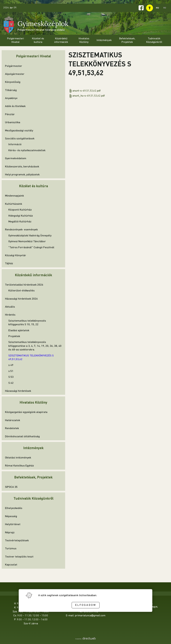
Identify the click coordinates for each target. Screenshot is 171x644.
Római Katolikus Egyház (19, 465)
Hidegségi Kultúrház (21, 215)
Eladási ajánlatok (19, 330)
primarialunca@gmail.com (90, 616)
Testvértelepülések (17, 540)
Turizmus (11, 548)
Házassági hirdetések (18, 391)
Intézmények (33, 448)
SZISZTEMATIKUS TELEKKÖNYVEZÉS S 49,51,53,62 (31, 357)
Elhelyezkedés (14, 508)
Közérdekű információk (33, 275)
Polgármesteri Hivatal (33, 56)
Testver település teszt (19, 556)
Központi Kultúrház (20, 209)
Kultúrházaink (14, 204)
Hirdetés (10, 314)
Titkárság (11, 90)
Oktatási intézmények (18, 457)
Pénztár (10, 114)
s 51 (11, 371)
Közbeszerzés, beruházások (22, 166)
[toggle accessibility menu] (150, 8)
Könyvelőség (13, 82)
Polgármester (14, 66)
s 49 (11, 365)
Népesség (11, 516)
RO (165, 8)
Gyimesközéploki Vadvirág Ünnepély (30, 235)
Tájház (9, 263)
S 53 (11, 377)
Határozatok (13, 420)
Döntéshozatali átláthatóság (22, 436)
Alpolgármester (15, 74)
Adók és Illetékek (15, 106)
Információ (15, 144)
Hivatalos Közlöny (33, 402)
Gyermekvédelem (16, 158)
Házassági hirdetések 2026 (21, 298)
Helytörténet (13, 524)
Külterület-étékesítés (21, 290)
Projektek (14, 336)
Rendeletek (12, 428)
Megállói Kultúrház (20, 221)
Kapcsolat (11, 564)
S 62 (11, 383)
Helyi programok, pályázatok (22, 174)
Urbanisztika (13, 122)
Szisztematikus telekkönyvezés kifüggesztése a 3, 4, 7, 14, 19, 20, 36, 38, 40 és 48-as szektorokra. (35, 346)
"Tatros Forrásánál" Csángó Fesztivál (31, 247)
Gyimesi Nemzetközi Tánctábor (27, 241)
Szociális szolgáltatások (20, 138)
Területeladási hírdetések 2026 (24, 284)
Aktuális (10, 306)
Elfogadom (86, 605)
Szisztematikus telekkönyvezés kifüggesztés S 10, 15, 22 (27, 322)
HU (157, 8)
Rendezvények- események (21, 229)
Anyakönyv (11, 98)
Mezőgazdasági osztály (19, 130)
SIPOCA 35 (11, 487)
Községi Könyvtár (16, 255)
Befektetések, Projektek (33, 477)
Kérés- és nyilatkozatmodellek (27, 150)
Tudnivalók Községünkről (33, 498)
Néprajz (10, 532)
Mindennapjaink (14, 195)
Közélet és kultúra (33, 186)
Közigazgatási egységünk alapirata (26, 412)
